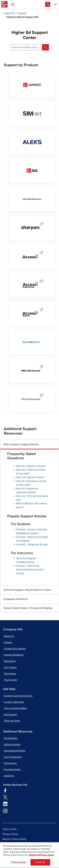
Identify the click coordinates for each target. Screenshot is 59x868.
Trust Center (11, 680)
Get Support (10, 715)
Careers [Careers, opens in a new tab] (8, 642)
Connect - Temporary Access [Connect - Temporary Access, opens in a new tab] (32, 544)
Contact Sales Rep (14, 702)
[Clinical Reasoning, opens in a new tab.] (42, 396)
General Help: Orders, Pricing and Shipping (28, 608)
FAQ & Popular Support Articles (21, 444)
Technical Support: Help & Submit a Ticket (27, 590)
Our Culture (10, 667)
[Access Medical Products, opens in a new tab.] (42, 253)
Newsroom (10, 661)
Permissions (10, 763)
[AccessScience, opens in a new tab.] (42, 310)
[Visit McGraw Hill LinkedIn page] (5, 804)
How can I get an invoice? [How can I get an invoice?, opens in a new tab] (30, 477)
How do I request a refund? (31, 466)
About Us (9, 636)
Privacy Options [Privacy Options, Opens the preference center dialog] (19, 864)
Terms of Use (10, 829)
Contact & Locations (15, 649)
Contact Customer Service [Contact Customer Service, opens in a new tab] (18, 696)
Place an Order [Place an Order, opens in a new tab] (12, 721)
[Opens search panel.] (48, 4)
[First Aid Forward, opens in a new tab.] (42, 367)
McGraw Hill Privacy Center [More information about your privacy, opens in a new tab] (41, 856)
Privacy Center (11, 834)
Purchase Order (12, 769)
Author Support (12, 744)
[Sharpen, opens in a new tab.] (42, 225)
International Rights (14, 751)
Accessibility (11, 738)
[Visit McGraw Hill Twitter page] (5, 797)
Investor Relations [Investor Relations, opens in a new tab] (14, 655)
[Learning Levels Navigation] (13, 4)
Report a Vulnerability (14, 839)
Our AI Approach (13, 757)
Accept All (40, 864)
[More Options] (56, 4)
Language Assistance (16, 599)
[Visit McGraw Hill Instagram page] (5, 811)
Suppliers (9, 776)
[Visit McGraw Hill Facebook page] (5, 790)
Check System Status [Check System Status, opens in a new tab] (15, 708)
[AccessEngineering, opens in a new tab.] (42, 282)
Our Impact (10, 674)
